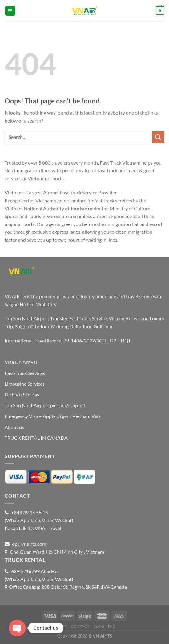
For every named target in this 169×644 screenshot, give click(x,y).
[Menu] (10, 11)
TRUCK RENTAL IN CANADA (36, 438)
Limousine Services (25, 384)
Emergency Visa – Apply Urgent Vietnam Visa (53, 416)
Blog (99, 626)
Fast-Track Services (25, 373)
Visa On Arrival (21, 362)
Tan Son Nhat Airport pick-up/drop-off (45, 405)
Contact (80, 626)
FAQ (112, 626)
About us (14, 427)
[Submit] (158, 137)
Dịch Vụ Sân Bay (22, 394)
